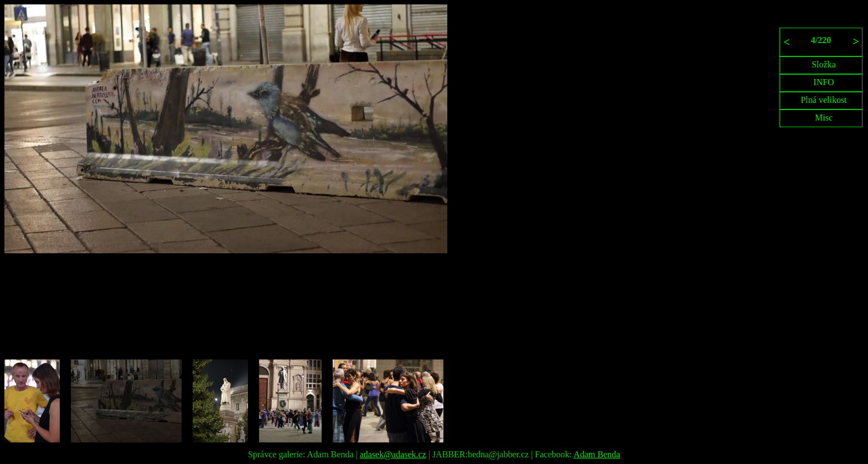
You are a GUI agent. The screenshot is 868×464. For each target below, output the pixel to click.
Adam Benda (597, 454)
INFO (823, 82)
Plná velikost (823, 100)
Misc (824, 118)
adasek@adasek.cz (393, 454)
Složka (824, 64)
